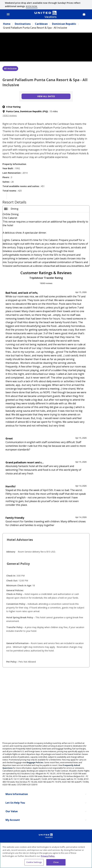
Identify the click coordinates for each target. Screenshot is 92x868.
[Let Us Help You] (46, 803)
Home (7, 24)
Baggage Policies (35, 762)
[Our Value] (46, 811)
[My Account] (46, 820)
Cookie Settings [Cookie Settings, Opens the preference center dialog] (34, 862)
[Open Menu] (8, 14)
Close (56, 862)
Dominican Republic (64, 24)
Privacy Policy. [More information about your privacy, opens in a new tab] (48, 856)
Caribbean (41, 24)
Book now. (32, 6)
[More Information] (46, 794)
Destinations (23, 24)
